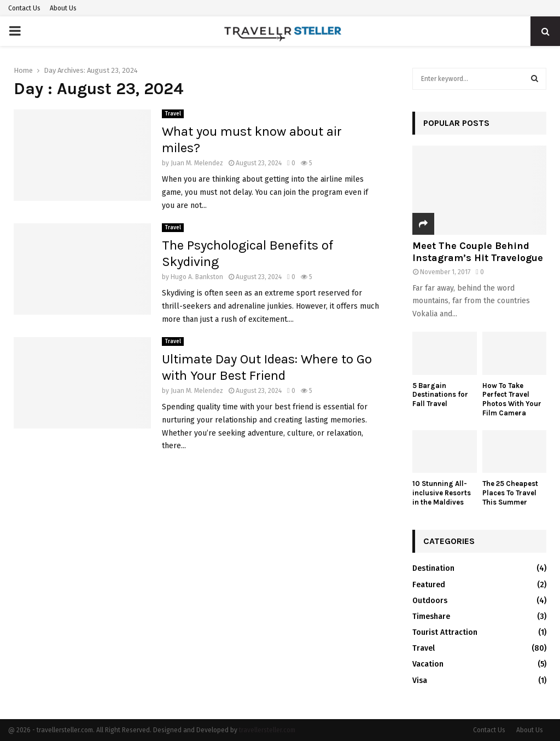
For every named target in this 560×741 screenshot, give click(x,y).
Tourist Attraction (445, 632)
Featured (429, 585)
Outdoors (430, 601)
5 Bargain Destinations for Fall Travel (440, 395)
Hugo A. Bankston (197, 277)
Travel (173, 114)
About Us (63, 8)
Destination (433, 568)
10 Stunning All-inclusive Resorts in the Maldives (442, 493)
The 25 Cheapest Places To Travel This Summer (510, 493)
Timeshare (431, 616)
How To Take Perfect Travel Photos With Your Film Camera (512, 399)
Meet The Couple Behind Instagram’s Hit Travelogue (478, 252)
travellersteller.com (267, 730)
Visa (420, 681)
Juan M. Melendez (197, 163)
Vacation (428, 664)
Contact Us (24, 8)
